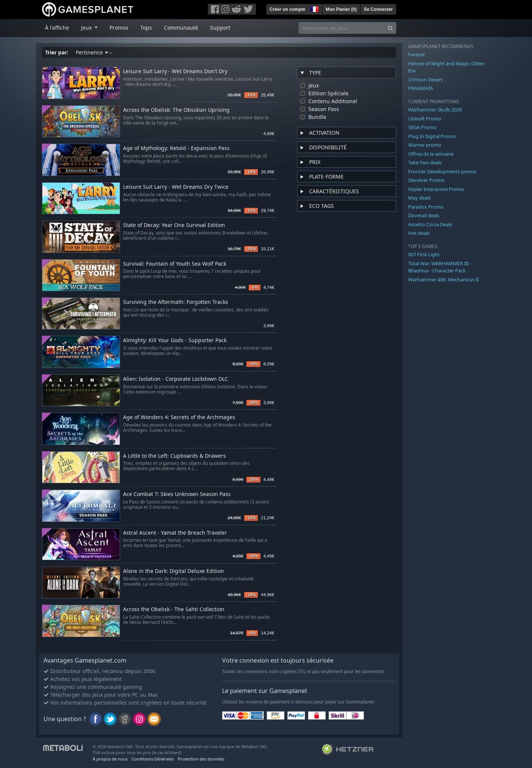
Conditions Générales (153, 759)
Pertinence (94, 52)
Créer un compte (288, 9)
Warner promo (425, 145)
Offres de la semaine (431, 154)
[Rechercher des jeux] (342, 28)
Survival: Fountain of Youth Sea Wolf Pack (175, 264)
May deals (419, 198)
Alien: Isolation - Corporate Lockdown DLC (176, 379)
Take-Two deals (425, 162)
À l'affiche (57, 28)
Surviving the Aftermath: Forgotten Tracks (176, 302)
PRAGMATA (421, 88)
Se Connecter (378, 9)
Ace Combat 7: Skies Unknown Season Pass (177, 494)
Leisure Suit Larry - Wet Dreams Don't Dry (175, 71)
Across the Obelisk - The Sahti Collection (174, 609)
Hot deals (419, 233)
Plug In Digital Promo (432, 136)
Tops (146, 28)
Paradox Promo (426, 207)
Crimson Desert (425, 80)
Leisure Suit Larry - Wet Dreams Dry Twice (176, 187)
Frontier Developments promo (442, 171)
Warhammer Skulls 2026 (435, 110)
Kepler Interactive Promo (436, 189)
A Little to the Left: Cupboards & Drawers (174, 456)
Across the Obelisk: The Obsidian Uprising (176, 110)
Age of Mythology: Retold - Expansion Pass (176, 148)
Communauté (181, 28)
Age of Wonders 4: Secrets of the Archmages (179, 417)
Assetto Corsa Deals (430, 224)
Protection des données (201, 759)
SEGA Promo (422, 127)
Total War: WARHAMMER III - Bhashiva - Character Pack (440, 267)
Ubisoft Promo (425, 119)
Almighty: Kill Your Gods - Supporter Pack (175, 340)
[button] (314, 8)
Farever (417, 54)
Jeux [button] (87, 28)
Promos (119, 28)
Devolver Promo (426, 180)
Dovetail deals (424, 215)
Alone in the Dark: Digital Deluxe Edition (174, 571)
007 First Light (424, 254)
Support (220, 28)
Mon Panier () (341, 9)
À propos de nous (110, 759)
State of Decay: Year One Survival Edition (174, 225)
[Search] (390, 28)
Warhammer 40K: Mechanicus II (443, 280)
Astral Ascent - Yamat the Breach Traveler (175, 533)
